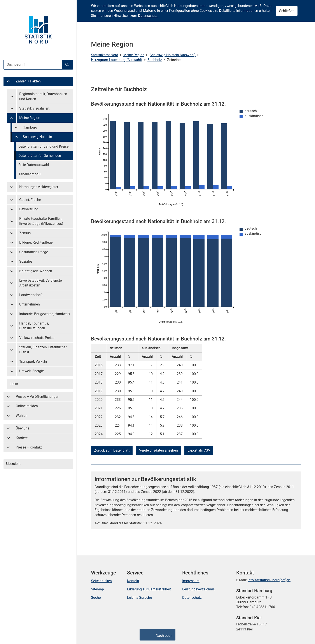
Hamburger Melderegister (39, 187)
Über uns (23, 428)
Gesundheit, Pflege (34, 252)
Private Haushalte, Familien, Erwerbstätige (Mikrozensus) (41, 221)
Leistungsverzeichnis (198, 589)
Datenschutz (192, 598)
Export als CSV (199, 450)
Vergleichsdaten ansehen (158, 450)
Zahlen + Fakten (28, 81)
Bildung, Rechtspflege (36, 242)
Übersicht (13, 464)
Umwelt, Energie (31, 371)
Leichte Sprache (139, 598)
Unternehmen (30, 304)
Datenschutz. (148, 16)
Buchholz (155, 60)
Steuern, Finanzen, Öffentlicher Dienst (43, 350)
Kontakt (133, 581)
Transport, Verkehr (33, 362)
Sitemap (97, 589)
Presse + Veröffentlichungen (38, 397)
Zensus (25, 233)
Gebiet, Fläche (30, 200)
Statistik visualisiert (34, 108)
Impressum (191, 581)
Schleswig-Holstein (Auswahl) (173, 55)
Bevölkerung (29, 209)
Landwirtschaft (31, 295)
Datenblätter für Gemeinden (40, 156)
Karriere (22, 438)
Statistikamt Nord (105, 55)
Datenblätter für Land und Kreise (43, 146)
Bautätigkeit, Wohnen (36, 271)
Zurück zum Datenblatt (112, 450)
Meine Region (30, 118)
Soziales (26, 261)
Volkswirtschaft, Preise (37, 338)
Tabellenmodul (30, 174)
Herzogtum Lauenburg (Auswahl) (117, 60)
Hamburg (30, 127)
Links (14, 384)
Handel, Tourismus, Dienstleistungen (34, 326)
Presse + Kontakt (29, 447)
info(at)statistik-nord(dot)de (269, 580)
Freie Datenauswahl (34, 165)
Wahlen (22, 416)
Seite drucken (101, 581)
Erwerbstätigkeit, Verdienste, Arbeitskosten (41, 283)
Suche (96, 598)
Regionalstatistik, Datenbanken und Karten (43, 96)
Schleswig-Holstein (37, 137)
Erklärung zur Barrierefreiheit (149, 589)
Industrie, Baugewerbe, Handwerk (45, 314)
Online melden (27, 406)
